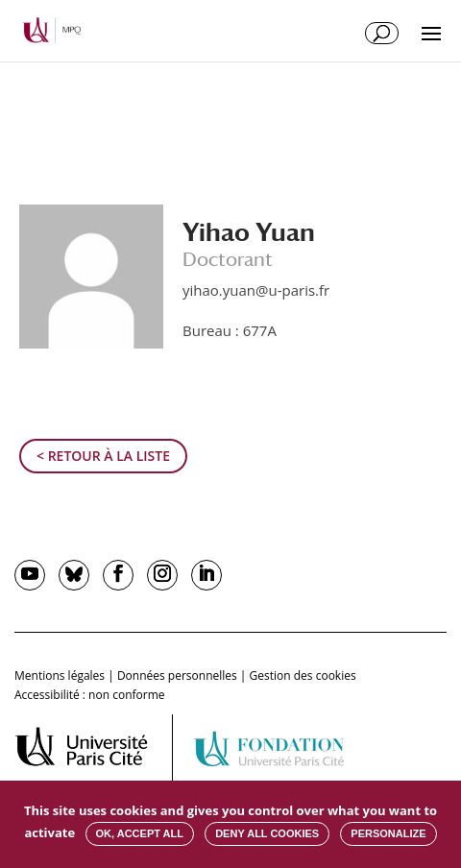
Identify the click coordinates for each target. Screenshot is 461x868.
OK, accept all (140, 833)
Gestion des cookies (303, 675)
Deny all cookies (267, 833)
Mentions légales (60, 675)
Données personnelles (177, 675)
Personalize (388, 833)
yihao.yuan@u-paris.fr (256, 290)
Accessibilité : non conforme (90, 695)
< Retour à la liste (103, 456)
